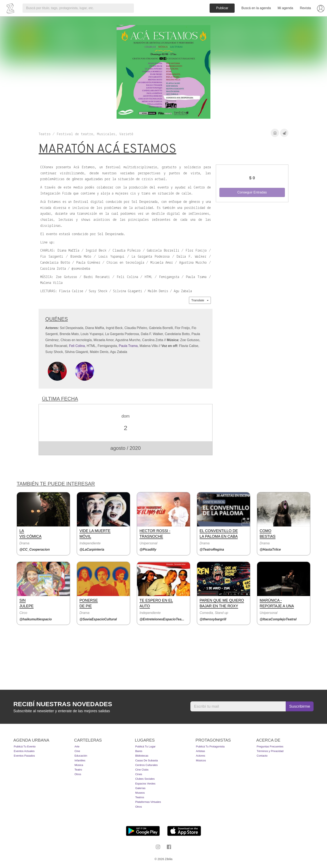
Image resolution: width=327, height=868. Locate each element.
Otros (78, 774)
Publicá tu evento (25, 746)
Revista (305, 8)
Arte (77, 746)
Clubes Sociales (145, 779)
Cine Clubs (142, 770)
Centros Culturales (146, 765)
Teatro (78, 770)
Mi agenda (285, 8)
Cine (77, 751)
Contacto (262, 756)
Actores (201, 756)
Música (79, 765)
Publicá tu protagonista (210, 746)
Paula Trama (128, 346)
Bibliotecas (142, 756)
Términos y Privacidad (270, 751)
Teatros (140, 797)
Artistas (201, 751)
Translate (200, 300)
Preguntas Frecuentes (270, 746)
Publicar (222, 8)
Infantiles (80, 760)
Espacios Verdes (145, 784)
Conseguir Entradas (252, 192)
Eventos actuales (24, 751)
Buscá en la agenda (256, 8)
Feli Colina (77, 346)
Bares (139, 751)
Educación (81, 756)
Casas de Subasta (146, 760)
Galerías (140, 788)
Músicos (201, 760)
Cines (139, 774)
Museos (140, 793)
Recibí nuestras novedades (63, 704)
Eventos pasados (24, 756)
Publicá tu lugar (145, 746)
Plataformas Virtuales (148, 802)
